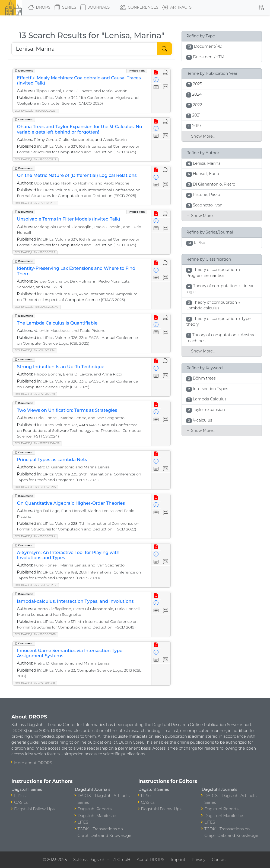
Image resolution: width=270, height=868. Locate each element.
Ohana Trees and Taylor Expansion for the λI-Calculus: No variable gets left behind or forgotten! (80, 129)
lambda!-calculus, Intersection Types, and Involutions (75, 601)
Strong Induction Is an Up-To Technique (61, 367)
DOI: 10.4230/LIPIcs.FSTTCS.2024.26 (37, 443)
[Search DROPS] (85, 49)
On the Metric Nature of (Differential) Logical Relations (77, 175)
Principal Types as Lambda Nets (52, 460)
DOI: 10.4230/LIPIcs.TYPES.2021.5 (35, 487)
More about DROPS (33, 763)
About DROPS (150, 860)
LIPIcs (20, 796)
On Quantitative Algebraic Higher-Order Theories (71, 503)
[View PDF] (156, 72)
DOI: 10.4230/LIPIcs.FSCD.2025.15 (36, 203)
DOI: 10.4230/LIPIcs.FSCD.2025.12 (36, 159)
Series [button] (65, 8)
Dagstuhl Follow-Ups (34, 809)
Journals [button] (95, 8)
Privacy (199, 860)
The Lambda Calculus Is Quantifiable (57, 323)
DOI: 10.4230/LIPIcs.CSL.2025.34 (35, 350)
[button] (261, 8)
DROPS (39, 8)
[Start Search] (164, 49)
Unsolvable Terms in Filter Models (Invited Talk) (69, 219)
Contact (220, 860)
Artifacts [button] (177, 8)
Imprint (178, 860)
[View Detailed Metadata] (156, 80)
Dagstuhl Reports (95, 809)
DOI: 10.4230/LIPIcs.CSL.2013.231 (35, 683)
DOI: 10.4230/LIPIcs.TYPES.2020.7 (36, 585)
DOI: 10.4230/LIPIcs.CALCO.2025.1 (36, 111)
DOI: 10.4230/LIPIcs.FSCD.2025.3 (35, 252)
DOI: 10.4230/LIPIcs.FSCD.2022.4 (35, 536)
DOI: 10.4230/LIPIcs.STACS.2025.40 (37, 307)
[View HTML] (166, 72)
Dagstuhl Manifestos (97, 816)
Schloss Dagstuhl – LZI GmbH (102, 860)
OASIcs (21, 802)
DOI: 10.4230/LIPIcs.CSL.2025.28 (35, 394)
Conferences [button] (139, 8)
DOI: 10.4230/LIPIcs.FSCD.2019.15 (35, 634)
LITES (83, 822)
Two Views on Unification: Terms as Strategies (67, 410)
